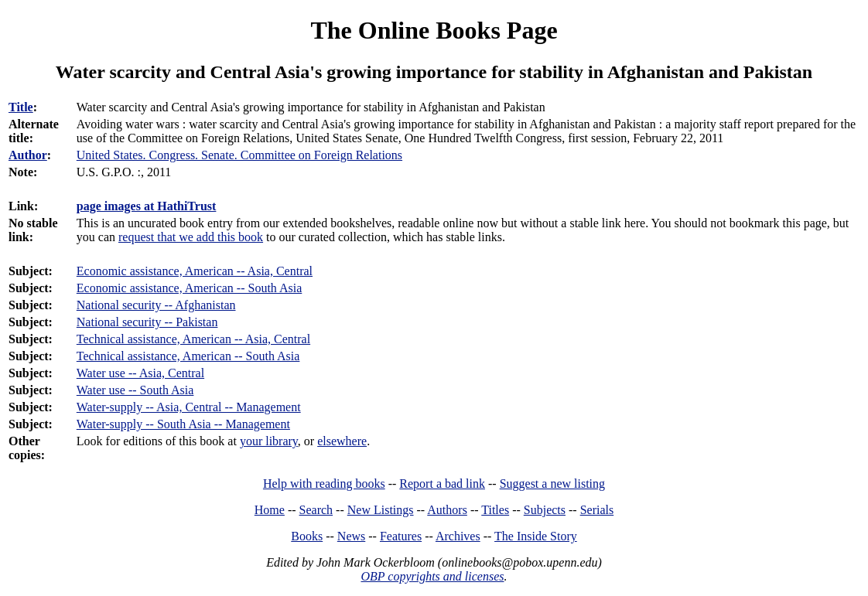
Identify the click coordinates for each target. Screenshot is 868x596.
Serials (597, 510)
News (351, 536)
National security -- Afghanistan (156, 305)
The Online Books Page (434, 30)
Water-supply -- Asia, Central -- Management (189, 407)
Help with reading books (324, 484)
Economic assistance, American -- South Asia (189, 288)
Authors (447, 510)
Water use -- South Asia (135, 390)
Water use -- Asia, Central (140, 373)
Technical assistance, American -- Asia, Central (193, 339)
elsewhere (342, 441)
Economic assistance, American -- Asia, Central (195, 271)
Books (307, 536)
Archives (458, 536)
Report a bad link (442, 484)
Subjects (545, 510)
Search (316, 510)
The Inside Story (536, 536)
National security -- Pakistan (147, 322)
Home (270, 510)
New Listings (381, 510)
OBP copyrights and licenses (432, 576)
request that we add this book (191, 237)
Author (28, 155)
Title (21, 107)
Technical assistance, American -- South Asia (188, 356)
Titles (495, 510)
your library (269, 441)
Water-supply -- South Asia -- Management (183, 424)
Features (401, 536)
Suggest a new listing (552, 484)
